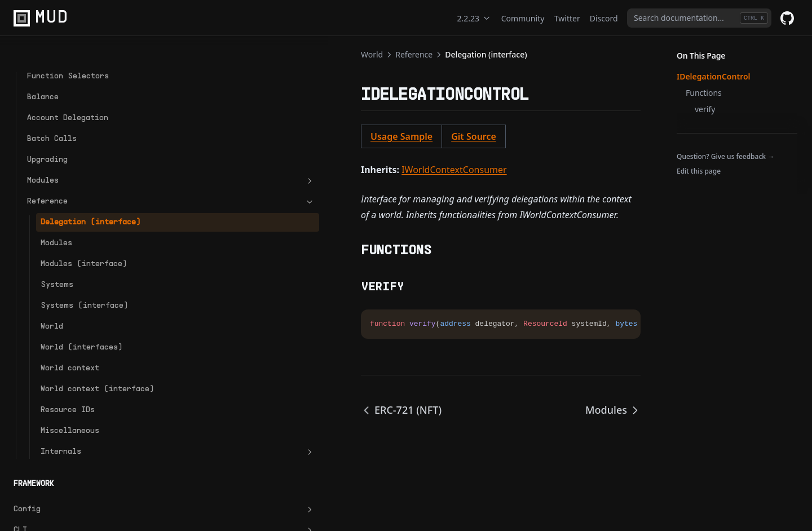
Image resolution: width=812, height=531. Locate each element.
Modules (76, 157)
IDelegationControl (714, 76)
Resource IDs (68, 433)
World (52, 338)
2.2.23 (474, 18)
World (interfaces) (81, 359)
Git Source (284, 136)
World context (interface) (70, 406)
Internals (83, 475)
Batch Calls (52, 115)
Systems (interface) (66, 311)
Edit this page (699, 171)
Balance (43, 73)
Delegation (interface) (66, 204)
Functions (704, 93)
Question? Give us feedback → (725, 156)
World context (70, 380)
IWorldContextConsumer (264, 170)
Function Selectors (68, 52)
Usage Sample (212, 136)
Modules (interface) (66, 258)
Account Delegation (68, 94)
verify (705, 109)
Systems (57, 284)
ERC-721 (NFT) (212, 410)
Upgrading (47, 136)
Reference (76, 178)
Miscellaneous (70, 454)
